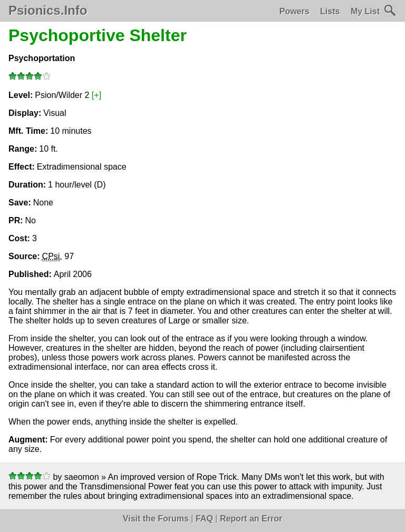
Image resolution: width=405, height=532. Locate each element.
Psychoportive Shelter (98, 35)
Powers (295, 11)
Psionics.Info (48, 11)
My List (365, 11)
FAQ (204, 519)
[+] (97, 95)
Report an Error (251, 519)
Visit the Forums (156, 519)
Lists (330, 11)
